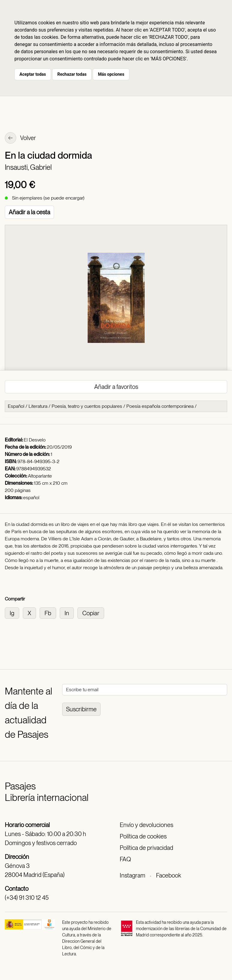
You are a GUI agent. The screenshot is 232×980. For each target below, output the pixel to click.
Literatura (38, 406)
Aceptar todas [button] (33, 74)
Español (16, 406)
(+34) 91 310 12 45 (27, 898)
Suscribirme (81, 709)
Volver (20, 139)
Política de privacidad (146, 848)
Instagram (133, 875)
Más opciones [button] (111, 74)
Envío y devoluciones (146, 825)
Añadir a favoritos (116, 387)
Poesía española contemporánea (160, 406)
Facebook (169, 875)
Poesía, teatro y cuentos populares (87, 406)
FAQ (125, 859)
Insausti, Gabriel (28, 167)
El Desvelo (35, 440)
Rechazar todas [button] (72, 74)
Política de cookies (143, 836)
